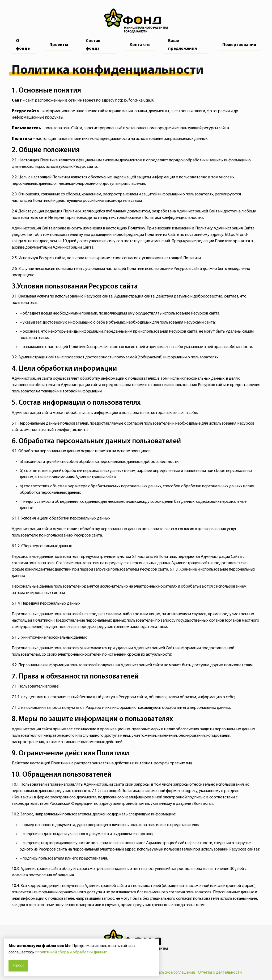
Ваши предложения (182, 45)
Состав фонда (93, 45)
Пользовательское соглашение (167, 973)
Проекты (59, 45)
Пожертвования (239, 45)
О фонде (23, 45)
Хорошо (18, 966)
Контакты (140, 45)
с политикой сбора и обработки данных (71, 952)
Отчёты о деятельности (220, 973)
